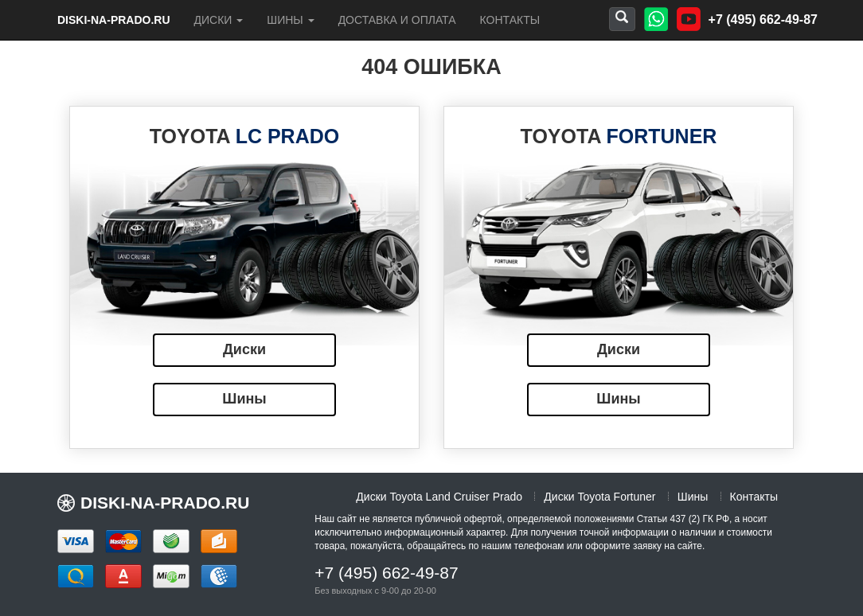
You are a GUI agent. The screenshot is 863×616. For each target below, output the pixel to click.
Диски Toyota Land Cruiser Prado (439, 497)
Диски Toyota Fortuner (599, 497)
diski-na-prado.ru (114, 20)
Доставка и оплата (397, 20)
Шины (244, 399)
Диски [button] (219, 20)
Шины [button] (290, 20)
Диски (244, 349)
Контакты (510, 20)
